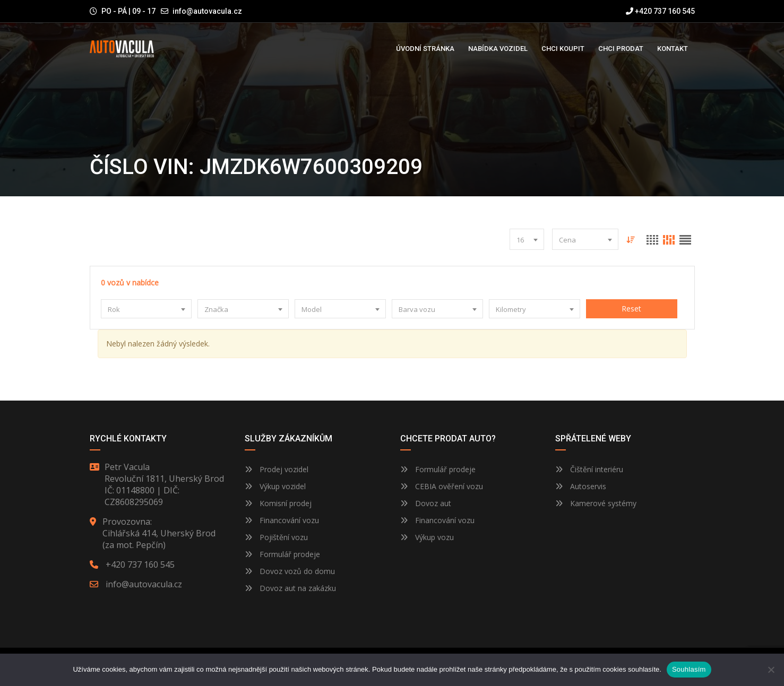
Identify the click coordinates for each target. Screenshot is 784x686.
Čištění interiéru (589, 469)
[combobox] (527, 239)
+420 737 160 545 (660, 11)
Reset (632, 309)
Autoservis (581, 486)
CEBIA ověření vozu (449, 486)
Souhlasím (689, 669)
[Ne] (771, 670)
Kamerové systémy (596, 503)
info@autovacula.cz (207, 11)
